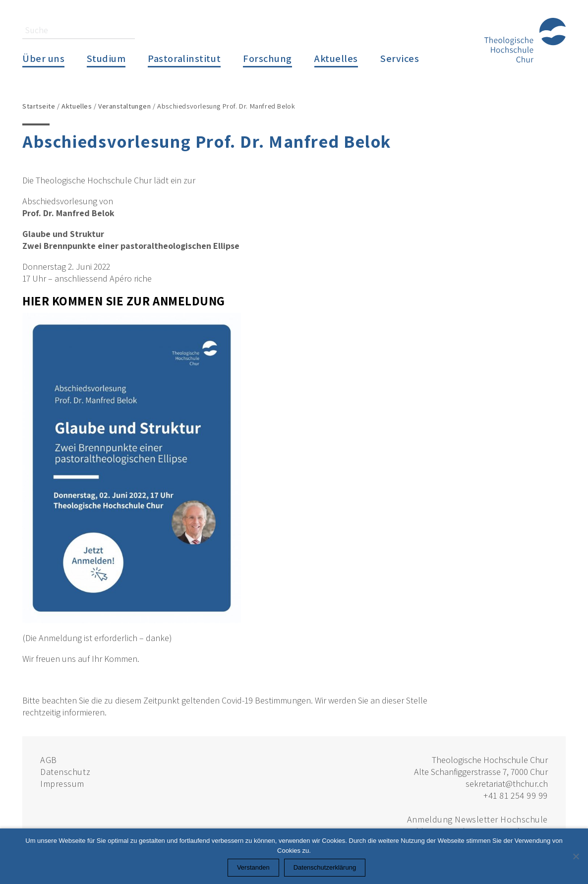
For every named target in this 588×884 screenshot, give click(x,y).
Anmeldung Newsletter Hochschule (477, 819)
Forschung (267, 58)
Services (400, 58)
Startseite (39, 106)
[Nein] (576, 856)
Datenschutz (65, 772)
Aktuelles (336, 58)
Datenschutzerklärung (325, 867)
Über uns (43, 58)
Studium (106, 58)
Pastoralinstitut (184, 58)
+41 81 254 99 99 (516, 796)
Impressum (62, 784)
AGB (49, 760)
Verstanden (253, 867)
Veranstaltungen (124, 106)
